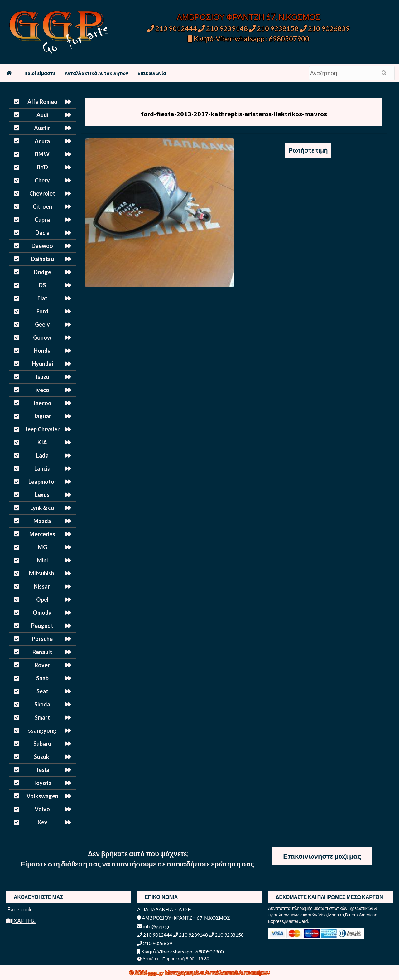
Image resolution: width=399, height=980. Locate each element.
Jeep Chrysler (42, 429)
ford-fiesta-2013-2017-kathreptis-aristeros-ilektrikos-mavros (234, 114)
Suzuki (42, 757)
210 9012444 (172, 28)
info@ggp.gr (154, 926)
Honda (42, 351)
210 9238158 (274, 28)
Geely (42, 324)
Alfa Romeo (42, 102)
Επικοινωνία (152, 73)
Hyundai (42, 364)
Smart (42, 717)
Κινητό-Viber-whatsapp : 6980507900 (249, 39)
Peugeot (42, 626)
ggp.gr (156, 973)
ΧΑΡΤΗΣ (21, 921)
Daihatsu (42, 259)
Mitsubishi (42, 573)
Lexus (42, 495)
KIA (42, 442)
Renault (42, 652)
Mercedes (42, 534)
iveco (42, 390)
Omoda (42, 613)
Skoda (42, 704)
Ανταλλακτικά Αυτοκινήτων (96, 73)
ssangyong (42, 730)
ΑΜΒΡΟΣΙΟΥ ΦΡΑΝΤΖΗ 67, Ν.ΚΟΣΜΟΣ (249, 17)
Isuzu (42, 377)
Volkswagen (42, 796)
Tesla (42, 770)
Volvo (42, 809)
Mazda (42, 521)
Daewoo (42, 246)
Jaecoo (42, 403)
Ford (42, 311)
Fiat (42, 298)
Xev (42, 822)
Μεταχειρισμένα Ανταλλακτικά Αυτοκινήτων (217, 973)
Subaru (42, 744)
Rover (42, 665)
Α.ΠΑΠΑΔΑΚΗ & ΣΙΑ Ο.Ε (164, 909)
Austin (42, 128)
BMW (42, 154)
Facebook (19, 909)
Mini (42, 560)
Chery (42, 180)
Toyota (42, 783)
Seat (42, 691)
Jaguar (42, 416)
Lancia (42, 468)
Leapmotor (42, 482)
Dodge (42, 272)
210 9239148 (223, 28)
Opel (42, 599)
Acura (42, 141)
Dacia (42, 233)
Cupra (42, 220)
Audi (42, 115)
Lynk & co (42, 508)
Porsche (42, 639)
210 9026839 (325, 28)
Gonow (42, 337)
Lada (42, 455)
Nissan (42, 586)
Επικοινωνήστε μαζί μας (322, 856)
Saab (42, 678)
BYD (42, 167)
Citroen (42, 206)
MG (42, 547)
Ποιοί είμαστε (40, 73)
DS (42, 285)
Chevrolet (42, 193)
